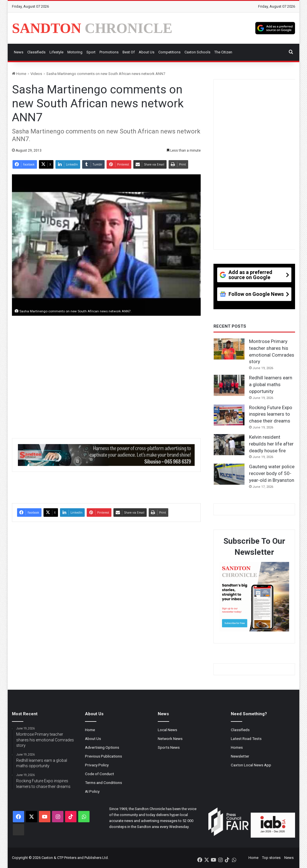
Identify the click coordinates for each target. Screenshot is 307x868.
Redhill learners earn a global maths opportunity (271, 384)
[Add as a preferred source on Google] (275, 28)
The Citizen (223, 52)
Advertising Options (102, 747)
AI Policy (92, 791)
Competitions (169, 52)
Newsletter (240, 756)
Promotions (109, 52)
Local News (167, 730)
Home (19, 74)
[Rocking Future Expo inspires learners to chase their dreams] (229, 415)
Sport (91, 52)
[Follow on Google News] (254, 296)
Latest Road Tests (246, 739)
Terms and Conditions (103, 783)
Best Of (129, 52)
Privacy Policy (97, 765)
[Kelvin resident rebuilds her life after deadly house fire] (229, 445)
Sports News (169, 747)
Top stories (271, 858)
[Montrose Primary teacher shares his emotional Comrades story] (229, 349)
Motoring (75, 52)
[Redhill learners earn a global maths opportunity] (229, 385)
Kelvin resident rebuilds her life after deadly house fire (271, 444)
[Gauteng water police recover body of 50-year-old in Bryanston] (229, 474)
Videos (36, 74)
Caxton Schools (197, 52)
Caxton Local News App (251, 765)
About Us (147, 52)
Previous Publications (103, 756)
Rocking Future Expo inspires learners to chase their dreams (271, 414)
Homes (237, 747)
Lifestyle (56, 52)
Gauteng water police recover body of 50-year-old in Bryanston (272, 473)
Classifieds (36, 52)
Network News (170, 739)
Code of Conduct (99, 774)
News (19, 52)
